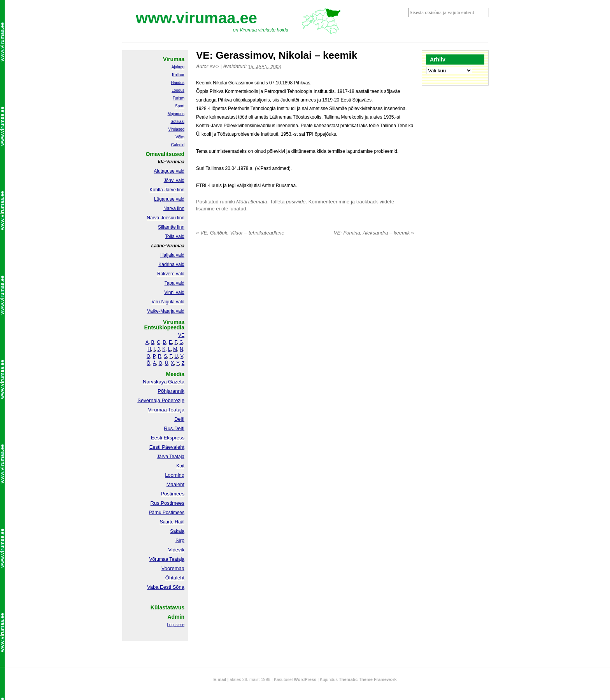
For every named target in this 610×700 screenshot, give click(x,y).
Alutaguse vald (169, 171)
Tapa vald (174, 283)
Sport (180, 106)
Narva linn (174, 208)
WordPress (305, 679)
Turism (179, 98)
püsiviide (296, 202)
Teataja (176, 559)
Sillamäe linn (171, 227)
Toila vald (175, 236)
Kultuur (178, 75)
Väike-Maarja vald (166, 311)
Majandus (176, 114)
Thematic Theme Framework (368, 679)
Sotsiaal (177, 122)
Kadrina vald (171, 264)
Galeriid (178, 145)
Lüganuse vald (169, 199)
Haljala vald (172, 255)
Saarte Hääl (172, 522)
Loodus (178, 90)
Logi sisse (176, 625)
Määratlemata (252, 202)
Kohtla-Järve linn (167, 190)
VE (181, 335)
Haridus (178, 83)
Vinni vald (174, 292)
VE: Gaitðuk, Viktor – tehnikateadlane (240, 233)
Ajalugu (178, 67)
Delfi (179, 419)
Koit (180, 466)
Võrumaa (159, 559)
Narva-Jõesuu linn (166, 218)
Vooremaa (173, 568)
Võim (180, 137)
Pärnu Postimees (167, 513)
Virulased (176, 129)
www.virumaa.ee (196, 18)
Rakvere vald (171, 274)
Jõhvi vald (174, 180)
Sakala (177, 531)
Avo (214, 66)
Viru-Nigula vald (168, 302)
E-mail (220, 679)
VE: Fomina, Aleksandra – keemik (374, 233)
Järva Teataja (171, 457)
